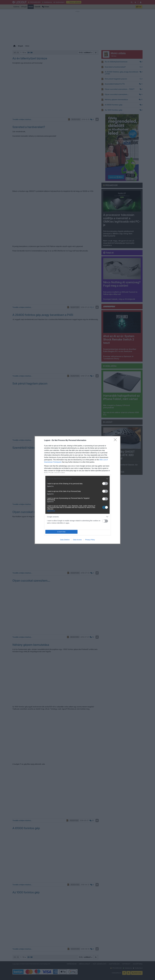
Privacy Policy (90, 540)
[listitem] (77, 479)
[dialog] (77, 490)
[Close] (116, 440)
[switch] (105, 484)
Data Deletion (65, 540)
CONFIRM (61, 532)
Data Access (77, 540)
